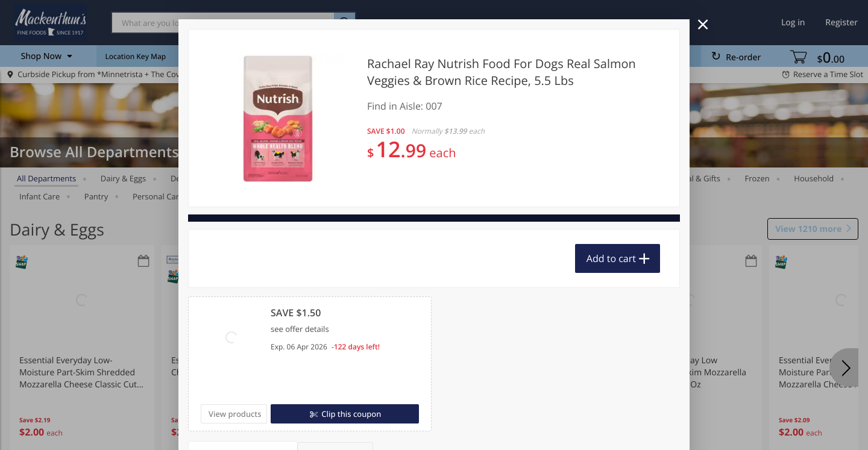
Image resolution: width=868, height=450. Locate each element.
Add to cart (611, 258)
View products (235, 414)
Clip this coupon (350, 414)
